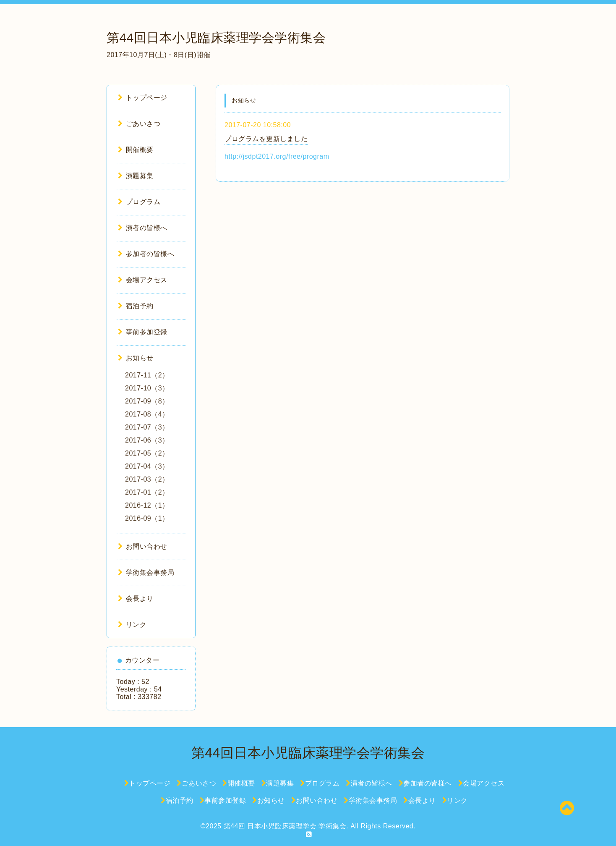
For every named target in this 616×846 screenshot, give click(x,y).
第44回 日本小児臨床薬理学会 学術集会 (285, 826)
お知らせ (136, 358)
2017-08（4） (147, 414)
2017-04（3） (147, 466)
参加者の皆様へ (146, 254)
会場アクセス (143, 280)
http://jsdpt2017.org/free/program (277, 156)
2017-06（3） (147, 440)
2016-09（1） (147, 518)
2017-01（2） (147, 492)
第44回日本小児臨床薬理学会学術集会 (216, 38)
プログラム (139, 202)
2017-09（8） (147, 401)
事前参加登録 (143, 332)
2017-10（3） (147, 388)
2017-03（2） (147, 479)
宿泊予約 (136, 306)
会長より (136, 598)
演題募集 (136, 176)
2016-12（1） (147, 505)
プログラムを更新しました (266, 139)
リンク (132, 625)
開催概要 (136, 150)
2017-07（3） (147, 427)
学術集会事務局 (146, 572)
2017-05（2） (147, 453)
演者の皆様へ (143, 228)
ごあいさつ (139, 124)
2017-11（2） (147, 375)
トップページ (143, 98)
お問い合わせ (143, 546)
